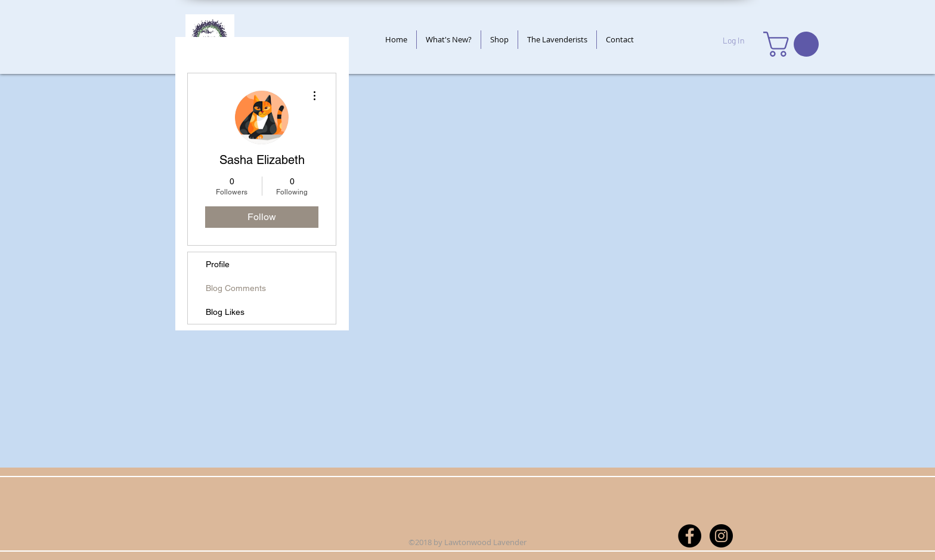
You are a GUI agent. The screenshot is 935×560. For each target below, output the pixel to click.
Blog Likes (225, 312)
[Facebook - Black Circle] (690, 536)
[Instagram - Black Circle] (721, 536)
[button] (794, 44)
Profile (218, 264)
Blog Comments (236, 288)
